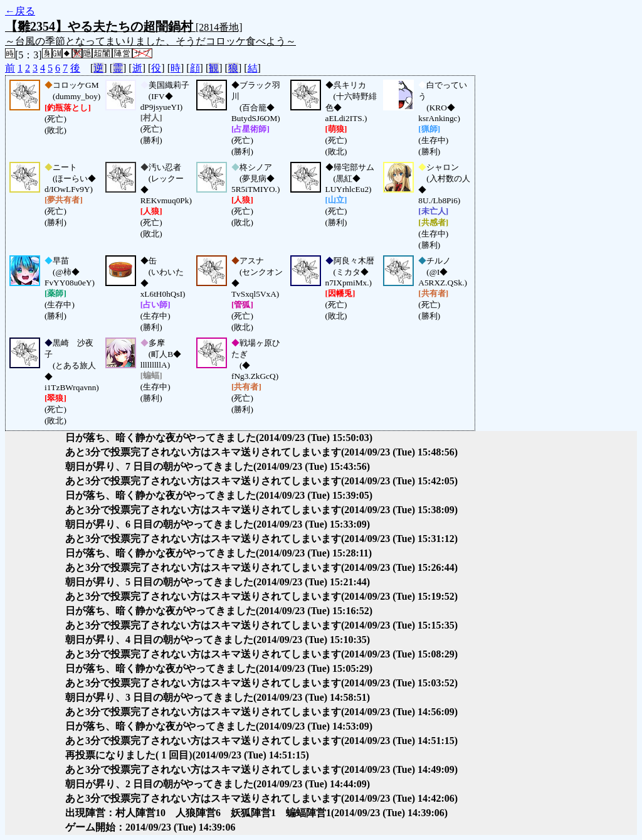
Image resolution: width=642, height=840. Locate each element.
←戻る (20, 11)
